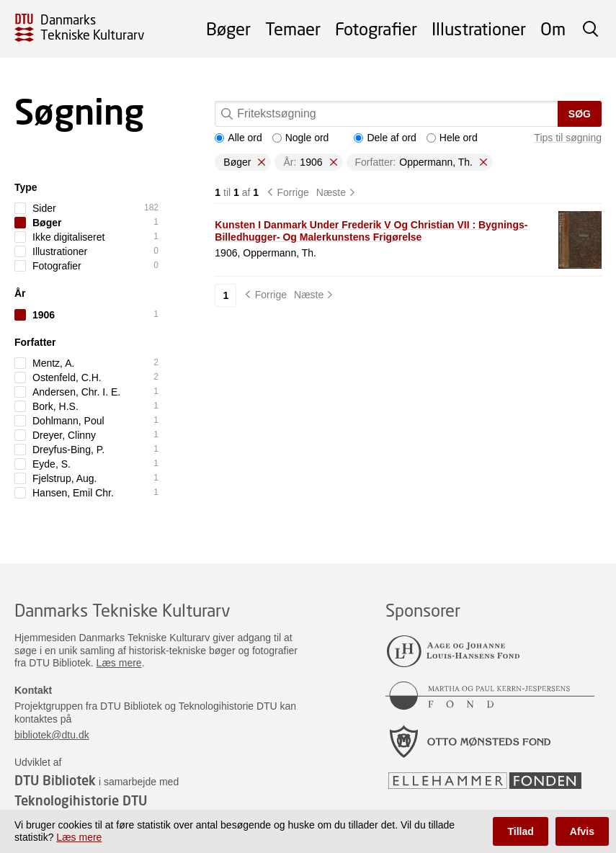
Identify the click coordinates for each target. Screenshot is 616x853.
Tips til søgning (568, 138)
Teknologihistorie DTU (81, 800)
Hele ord (452, 138)
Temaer (293, 28)
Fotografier (376, 28)
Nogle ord (301, 138)
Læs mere (119, 663)
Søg (580, 114)
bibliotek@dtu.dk (52, 735)
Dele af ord (385, 138)
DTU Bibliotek (55, 780)
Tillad (520, 831)
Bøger (228, 28)
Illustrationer (479, 28)
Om (553, 28)
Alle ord (238, 138)
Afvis (582, 831)
